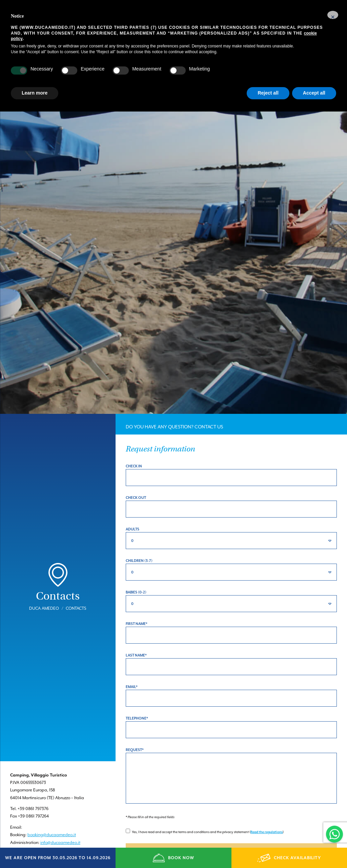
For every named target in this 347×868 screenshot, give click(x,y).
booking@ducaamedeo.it (52, 817)
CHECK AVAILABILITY (289, 858)
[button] (333, 15)
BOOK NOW (173, 858)
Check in (134, 448)
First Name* (137, 606)
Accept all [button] (314, 93)
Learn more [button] (35, 93)
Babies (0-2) (136, 574)
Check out (136, 480)
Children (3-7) (139, 543)
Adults (132, 511)
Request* (135, 732)
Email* (132, 669)
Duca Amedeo (44, 590)
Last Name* (136, 638)
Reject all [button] (268, 93)
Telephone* (137, 701)
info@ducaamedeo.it (60, 825)
